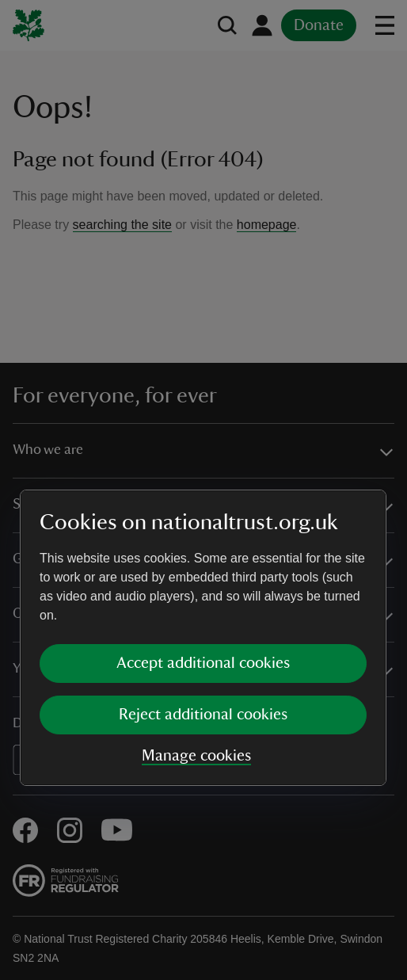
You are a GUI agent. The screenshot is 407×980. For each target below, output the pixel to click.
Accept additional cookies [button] (203, 515)
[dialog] (203, 490)
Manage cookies (196, 608)
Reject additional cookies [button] (203, 566)
